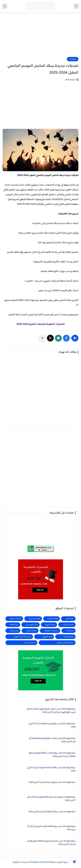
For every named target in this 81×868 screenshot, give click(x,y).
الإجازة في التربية (34, 619)
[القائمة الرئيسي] (76, 6)
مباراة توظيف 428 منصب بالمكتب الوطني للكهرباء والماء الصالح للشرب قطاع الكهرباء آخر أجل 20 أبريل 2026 (51, 711)
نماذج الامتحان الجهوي (22, 637)
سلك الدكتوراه (50, 625)
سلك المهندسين (32, 625)
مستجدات (73, 59)
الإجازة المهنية (53, 619)
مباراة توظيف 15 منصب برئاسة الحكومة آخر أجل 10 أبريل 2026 (52, 812)
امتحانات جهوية (15, 619)
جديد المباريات (68, 625)
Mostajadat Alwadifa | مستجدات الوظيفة (30, 862)
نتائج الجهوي (47, 637)
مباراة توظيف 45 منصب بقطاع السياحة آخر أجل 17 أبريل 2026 (52, 782)
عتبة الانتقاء (14, 625)
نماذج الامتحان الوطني (65, 643)
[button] (66, 338)
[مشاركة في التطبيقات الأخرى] (42, 338)
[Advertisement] (40, 36)
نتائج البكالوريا (69, 637)
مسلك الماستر (32, 631)
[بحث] (5, 6)
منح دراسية (14, 631)
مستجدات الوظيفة (51, 631)
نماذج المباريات (30, 643)
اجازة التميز (70, 619)
